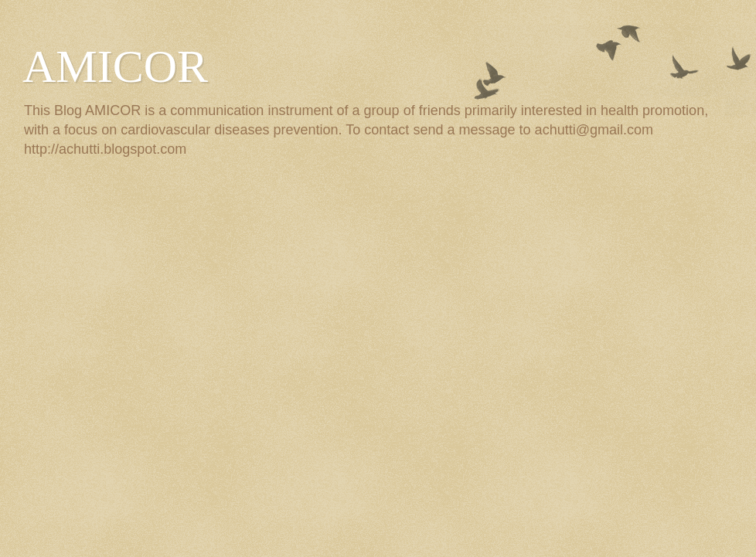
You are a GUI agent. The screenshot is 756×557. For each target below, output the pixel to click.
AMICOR (115, 66)
